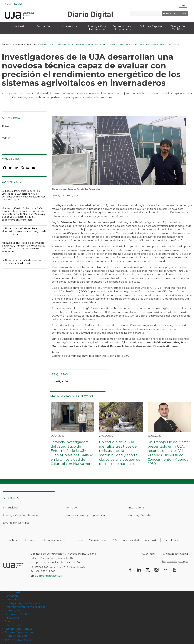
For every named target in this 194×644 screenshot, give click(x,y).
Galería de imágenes (54, 540)
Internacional (136, 508)
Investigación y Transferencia (25, 44)
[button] (119, 151)
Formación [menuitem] (43, 26)
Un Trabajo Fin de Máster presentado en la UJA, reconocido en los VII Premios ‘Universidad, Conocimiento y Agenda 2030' (169, 453)
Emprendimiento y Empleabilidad (86, 515)
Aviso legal (149, 554)
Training (10, 621)
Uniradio (78, 540)
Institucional (11, 508)
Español (18, 4)
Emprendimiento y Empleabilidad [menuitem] (124, 28)
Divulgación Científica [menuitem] (178, 28)
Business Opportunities (19, 632)
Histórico (29, 540)
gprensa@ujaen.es (50, 576)
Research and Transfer (19, 629)
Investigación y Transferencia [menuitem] (97, 28)
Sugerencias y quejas (175, 562)
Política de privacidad (175, 554)
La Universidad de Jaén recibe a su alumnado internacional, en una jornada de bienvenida (24, 231)
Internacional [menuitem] (70, 26)
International (13, 625)
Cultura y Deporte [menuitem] (151, 26)
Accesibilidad (131, 540)
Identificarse (171, 540)
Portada (5, 44)
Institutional (12, 618)
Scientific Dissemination (19, 640)
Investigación (60, 381)
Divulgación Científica (16, 523)
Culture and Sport (16, 636)
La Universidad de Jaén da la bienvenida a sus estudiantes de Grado (24, 262)
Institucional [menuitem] (16, 26)
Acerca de (151, 540)
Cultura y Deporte (140, 515)
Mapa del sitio (97, 540)
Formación (72, 508)
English (8, 4)
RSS (114, 540)
